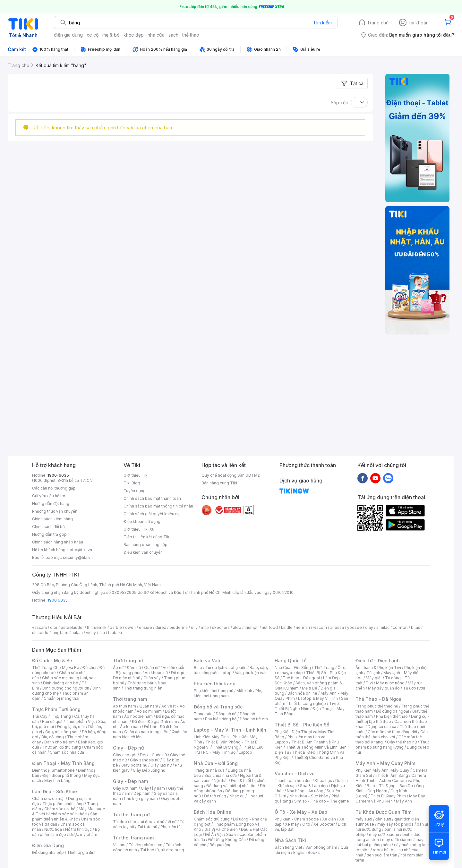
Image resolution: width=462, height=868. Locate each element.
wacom (320, 627)
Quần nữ (152, 668)
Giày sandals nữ (145, 760)
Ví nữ (172, 822)
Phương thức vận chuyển (55, 511)
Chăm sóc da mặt (48, 799)
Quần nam (149, 706)
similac (383, 627)
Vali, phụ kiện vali (251, 673)
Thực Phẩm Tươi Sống (56, 709)
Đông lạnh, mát (71, 727)
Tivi (369, 683)
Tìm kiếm (322, 23)
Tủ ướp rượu (414, 688)
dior (54, 627)
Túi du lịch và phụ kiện (226, 668)
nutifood (270, 627)
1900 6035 (58, 600)
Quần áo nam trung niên (146, 732)
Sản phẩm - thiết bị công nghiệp (311, 701)
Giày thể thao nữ (402, 742)
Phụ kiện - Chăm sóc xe (297, 819)
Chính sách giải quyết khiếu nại (152, 514)
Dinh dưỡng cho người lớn (66, 688)
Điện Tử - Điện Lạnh (378, 660)
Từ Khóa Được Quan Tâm (383, 812)
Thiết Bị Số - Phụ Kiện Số (302, 725)
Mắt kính (244, 691)
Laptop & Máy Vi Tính (318, 698)
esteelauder (72, 627)
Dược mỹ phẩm (83, 834)
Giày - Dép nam (130, 781)
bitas (416, 627)
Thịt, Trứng (61, 716)
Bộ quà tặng (221, 845)
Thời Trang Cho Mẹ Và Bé (56, 668)
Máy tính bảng (57, 781)
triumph (252, 627)
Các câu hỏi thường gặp (54, 488)
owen (130, 627)
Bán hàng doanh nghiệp (145, 545)
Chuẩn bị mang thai (61, 698)
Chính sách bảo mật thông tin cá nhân (158, 506)
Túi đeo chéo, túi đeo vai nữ (139, 822)
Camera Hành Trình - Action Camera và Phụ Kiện (391, 781)
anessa (337, 627)
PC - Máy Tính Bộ (219, 752)
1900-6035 (58, 475)
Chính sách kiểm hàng (52, 519)
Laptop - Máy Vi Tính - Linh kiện (230, 730)
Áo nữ (118, 668)
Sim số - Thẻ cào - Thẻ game (322, 801)
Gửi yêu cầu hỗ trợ (49, 496)
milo (205, 627)
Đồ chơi (89, 668)
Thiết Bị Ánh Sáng (392, 775)
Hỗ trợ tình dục (78, 829)
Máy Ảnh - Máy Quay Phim (385, 763)
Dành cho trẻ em (60, 742)
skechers (221, 627)
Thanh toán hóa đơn (293, 781)
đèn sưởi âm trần (382, 855)
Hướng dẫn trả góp (49, 534)
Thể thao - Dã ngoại (301, 678)
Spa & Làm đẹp (314, 786)
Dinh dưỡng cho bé (61, 683)
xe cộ (93, 35)
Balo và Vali (207, 660)
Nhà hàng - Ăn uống (305, 791)
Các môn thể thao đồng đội (392, 732)
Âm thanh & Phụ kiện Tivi (378, 668)
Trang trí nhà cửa (209, 770)
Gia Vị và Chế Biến (221, 829)
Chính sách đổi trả (48, 527)
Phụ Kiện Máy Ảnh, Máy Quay (382, 770)
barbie (116, 627)
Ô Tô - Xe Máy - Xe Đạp (301, 812)
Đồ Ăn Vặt (214, 834)
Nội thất (221, 781)
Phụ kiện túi (171, 827)
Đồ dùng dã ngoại (393, 711)
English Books (307, 852)
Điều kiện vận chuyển (143, 552)
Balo (198, 668)
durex (161, 627)
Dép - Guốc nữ (153, 755)
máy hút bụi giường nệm (389, 842)
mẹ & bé (111, 35)
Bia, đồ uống (53, 737)
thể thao (191, 35)
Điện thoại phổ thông (62, 775)
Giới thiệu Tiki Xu (139, 529)
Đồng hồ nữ (226, 714)
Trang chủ (378, 23)
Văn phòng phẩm (321, 847)
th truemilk (97, 627)
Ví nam (119, 845)
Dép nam (142, 793)
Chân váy (152, 678)
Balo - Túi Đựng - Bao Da (390, 786)
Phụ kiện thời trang (215, 684)
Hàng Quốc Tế (291, 660)
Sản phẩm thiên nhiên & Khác (65, 816)
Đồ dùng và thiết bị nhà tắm (231, 786)
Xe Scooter (324, 824)
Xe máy (292, 824)
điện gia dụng (68, 35)
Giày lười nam (125, 788)
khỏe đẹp (134, 35)
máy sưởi (364, 819)
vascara (39, 627)
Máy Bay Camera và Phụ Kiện (390, 799)
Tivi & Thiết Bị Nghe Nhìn (307, 706)
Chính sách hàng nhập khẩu (58, 542)
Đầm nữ (134, 668)
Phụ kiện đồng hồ (221, 719)
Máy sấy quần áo (384, 688)
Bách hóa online (302, 693)
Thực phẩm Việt (80, 721)
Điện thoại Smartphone (53, 770)
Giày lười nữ (161, 765)
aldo (237, 627)
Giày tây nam (153, 788)
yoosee (355, 627)
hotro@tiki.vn (80, 550)
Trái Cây (40, 716)
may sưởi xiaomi (384, 834)
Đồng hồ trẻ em (254, 719)
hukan (77, 633)
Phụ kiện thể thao (392, 716)
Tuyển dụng (135, 491)
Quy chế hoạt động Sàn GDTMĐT (232, 475)
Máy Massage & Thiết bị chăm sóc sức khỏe (69, 811)
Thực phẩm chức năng (63, 804)
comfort (400, 627)
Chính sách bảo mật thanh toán (152, 498)
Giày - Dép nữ (128, 748)
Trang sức (203, 714)
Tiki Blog (132, 483)
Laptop (245, 752)
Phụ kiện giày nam (141, 799)
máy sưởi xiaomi (397, 840)
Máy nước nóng (390, 683)
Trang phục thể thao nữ (377, 706)
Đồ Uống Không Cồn (227, 840)
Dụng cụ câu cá (382, 727)
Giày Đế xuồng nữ (149, 770)
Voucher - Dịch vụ (295, 773)
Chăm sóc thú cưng (212, 819)
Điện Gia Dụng (48, 845)
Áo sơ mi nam (149, 711)
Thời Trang (324, 668)
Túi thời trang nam (133, 838)
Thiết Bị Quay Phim (388, 796)
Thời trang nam (130, 699)
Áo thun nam (124, 706)
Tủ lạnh (373, 673)
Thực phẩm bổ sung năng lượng (393, 745)
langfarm (60, 633)
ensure (145, 627)
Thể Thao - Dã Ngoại (379, 699)
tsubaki (115, 633)
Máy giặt (374, 678)
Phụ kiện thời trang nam (228, 693)
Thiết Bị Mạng (226, 747)
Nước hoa (53, 829)
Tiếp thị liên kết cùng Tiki (147, 537)
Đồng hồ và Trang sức (218, 707)
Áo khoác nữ (156, 673)
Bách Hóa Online (213, 812)
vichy (91, 633)
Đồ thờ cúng (215, 796)
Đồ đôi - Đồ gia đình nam (154, 721)
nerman (303, 627)
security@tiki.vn (78, 557)
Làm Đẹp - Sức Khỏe (55, 791)
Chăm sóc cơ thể (60, 809)
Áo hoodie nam (138, 716)
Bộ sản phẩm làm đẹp (66, 832)
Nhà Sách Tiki (290, 840)
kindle (287, 627)
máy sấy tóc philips (395, 824)
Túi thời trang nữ (131, 815)
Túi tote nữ (147, 827)
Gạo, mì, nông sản (62, 732)
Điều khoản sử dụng (142, 521)
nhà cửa (156, 35)
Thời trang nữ (128, 660)
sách (173, 35)
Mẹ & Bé (310, 688)
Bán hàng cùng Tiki (219, 483)
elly (194, 627)
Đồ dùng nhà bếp (48, 852)
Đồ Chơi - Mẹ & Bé (52, 660)
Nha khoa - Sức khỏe (309, 796)
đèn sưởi (383, 819)
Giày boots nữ (134, 765)
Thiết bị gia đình (82, 852)
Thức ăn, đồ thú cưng (62, 747)
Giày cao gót (125, 755)
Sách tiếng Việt (288, 847)
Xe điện (329, 819)
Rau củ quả (52, 721)
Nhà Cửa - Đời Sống (216, 763)
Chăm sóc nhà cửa (67, 752)
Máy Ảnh (404, 801)
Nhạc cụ (237, 796)
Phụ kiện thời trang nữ (214, 691)
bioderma (179, 627)
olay (369, 627)
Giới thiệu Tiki (136, 475)
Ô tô (306, 824)
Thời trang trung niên (143, 688)
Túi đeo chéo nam (145, 845)
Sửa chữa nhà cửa (221, 775)
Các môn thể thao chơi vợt (392, 734)
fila (102, 633)
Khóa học (323, 781)
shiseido (40, 633)
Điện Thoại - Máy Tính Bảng (63, 763)
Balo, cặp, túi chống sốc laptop (231, 670)
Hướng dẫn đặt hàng (51, 503)
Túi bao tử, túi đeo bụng (162, 850)
